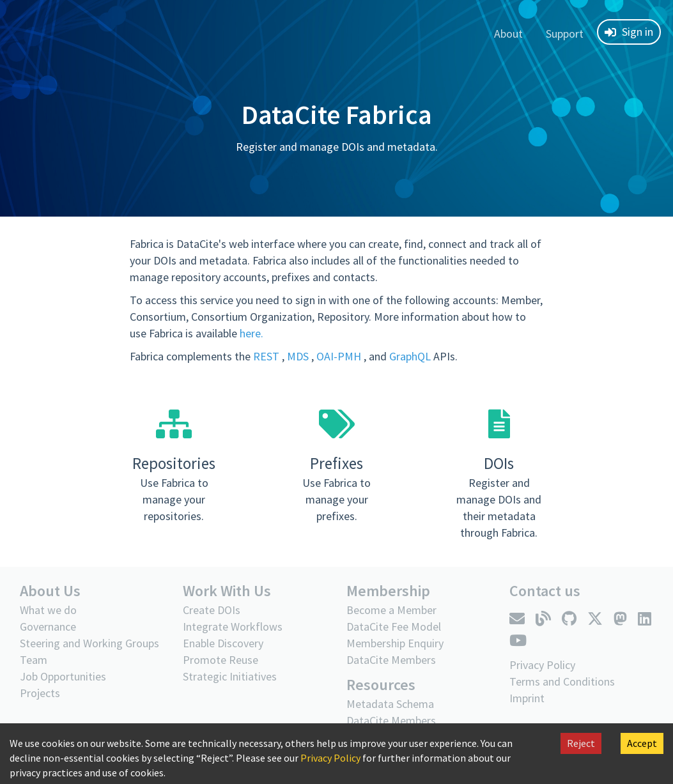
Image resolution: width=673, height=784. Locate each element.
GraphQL (411, 356)
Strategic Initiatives (230, 676)
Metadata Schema (390, 704)
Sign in (629, 32)
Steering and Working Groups (89, 643)
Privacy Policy (330, 758)
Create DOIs (212, 610)
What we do (48, 610)
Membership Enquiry (395, 643)
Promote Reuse (220, 660)
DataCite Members (391, 660)
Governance (48, 626)
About (508, 34)
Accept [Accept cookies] (642, 743)
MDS (299, 356)
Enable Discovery (223, 643)
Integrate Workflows (233, 626)
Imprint (527, 698)
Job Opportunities (63, 676)
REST (267, 356)
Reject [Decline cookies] (581, 743)
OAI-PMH (340, 356)
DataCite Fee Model (394, 626)
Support (565, 34)
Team (34, 660)
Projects (40, 693)
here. (251, 333)
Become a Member (391, 610)
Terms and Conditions (562, 681)
